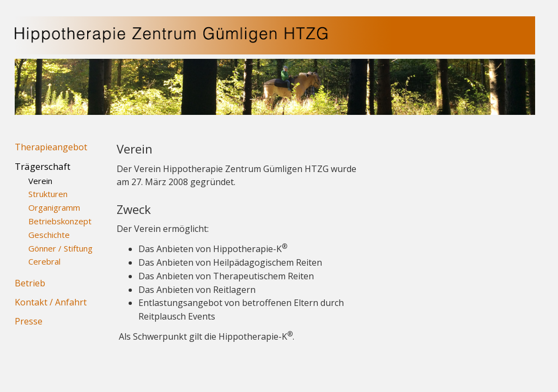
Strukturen (48, 194)
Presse (29, 321)
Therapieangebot (51, 147)
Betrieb (30, 283)
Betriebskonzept (60, 221)
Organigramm (54, 207)
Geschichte (49, 235)
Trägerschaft (43, 166)
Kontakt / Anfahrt (51, 302)
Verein (40, 181)
